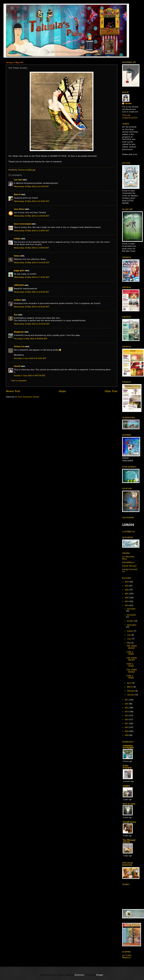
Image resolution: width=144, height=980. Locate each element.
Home (62, 391)
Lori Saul (18, 180)
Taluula (128, 104)
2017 (127, 700)
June (130, 639)
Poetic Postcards (127, 767)
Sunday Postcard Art (130, 571)
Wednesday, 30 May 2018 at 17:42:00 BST (32, 277)
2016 (127, 704)
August (130, 631)
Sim (16, 315)
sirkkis (17, 239)
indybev (18, 300)
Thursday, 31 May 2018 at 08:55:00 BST (31, 339)
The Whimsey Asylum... (129, 841)
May (129, 643)
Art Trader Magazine (127, 957)
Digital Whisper (129, 566)
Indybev (126, 786)
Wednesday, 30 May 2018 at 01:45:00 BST (32, 201)
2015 (127, 708)
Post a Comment (19, 381)
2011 (127, 724)
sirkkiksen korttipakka (128, 747)
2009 (127, 732)
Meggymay (19, 332)
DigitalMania (128, 563)
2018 (127, 606)
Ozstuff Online (129, 822)
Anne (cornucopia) (22, 224)
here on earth (129, 804)
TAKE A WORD (130, 653)
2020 (127, 598)
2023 (127, 586)
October (131, 621)
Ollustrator (79, 975)
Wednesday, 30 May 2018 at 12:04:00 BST (32, 216)
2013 (127, 716)
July (129, 635)
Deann (17, 256)
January (131, 695)
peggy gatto (19, 271)
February (131, 691)
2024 (127, 582)
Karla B (18, 195)
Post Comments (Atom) (28, 397)
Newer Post (13, 391)
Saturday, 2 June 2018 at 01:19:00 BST (30, 359)
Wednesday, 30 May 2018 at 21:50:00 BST (31, 292)
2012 (127, 720)
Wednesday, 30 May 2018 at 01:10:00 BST (31, 187)
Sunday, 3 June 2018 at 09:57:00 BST (30, 376)
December (131, 609)
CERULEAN (19, 285)
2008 (127, 735)
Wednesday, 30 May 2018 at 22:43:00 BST (32, 307)
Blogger (100, 975)
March (130, 687)
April (130, 683)
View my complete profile (130, 117)
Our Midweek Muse (128, 558)
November (132, 615)
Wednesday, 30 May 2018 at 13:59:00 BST (31, 248)
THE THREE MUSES (132, 647)
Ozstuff (17, 366)
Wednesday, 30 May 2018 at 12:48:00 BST (32, 231)
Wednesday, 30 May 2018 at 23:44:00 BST (32, 324)
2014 (127, 712)
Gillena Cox (19, 347)
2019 (127, 602)
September (132, 625)
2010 (127, 728)
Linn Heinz (19, 209)
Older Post (111, 391)
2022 (127, 590)
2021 (127, 594)
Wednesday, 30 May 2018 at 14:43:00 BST (32, 263)
